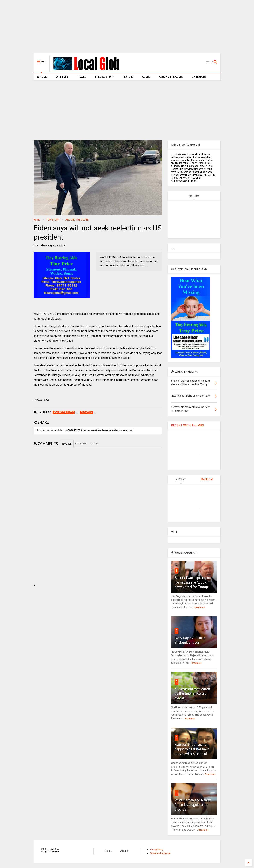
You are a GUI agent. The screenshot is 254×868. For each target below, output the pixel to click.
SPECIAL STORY (104, 77)
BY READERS (199, 77)
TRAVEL (81, 77)
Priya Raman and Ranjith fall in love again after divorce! (193, 805)
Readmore (199, 607)
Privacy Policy (156, 850)
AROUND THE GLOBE (171, 77)
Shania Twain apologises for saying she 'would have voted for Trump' (194, 582)
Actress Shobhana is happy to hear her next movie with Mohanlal (192, 749)
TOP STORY (61, 77)
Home (37, 220)
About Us (125, 851)
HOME (42, 77)
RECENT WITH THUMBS (188, 425)
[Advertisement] (127, 28)
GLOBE (146, 77)
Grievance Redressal (160, 853)
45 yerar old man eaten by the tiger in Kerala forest (192, 694)
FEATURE (128, 77)
